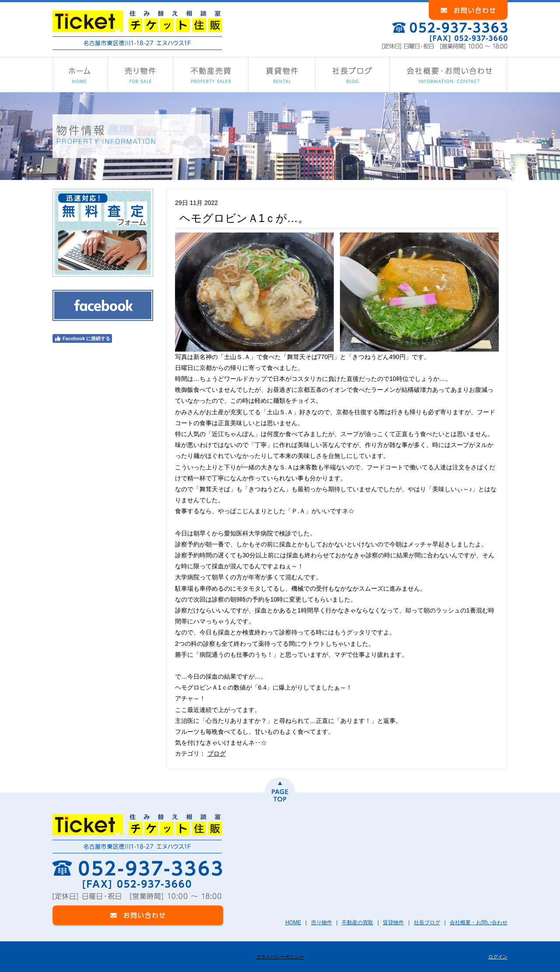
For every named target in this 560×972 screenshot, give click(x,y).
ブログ (217, 754)
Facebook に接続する (82, 338)
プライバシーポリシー (280, 957)
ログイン (498, 957)
